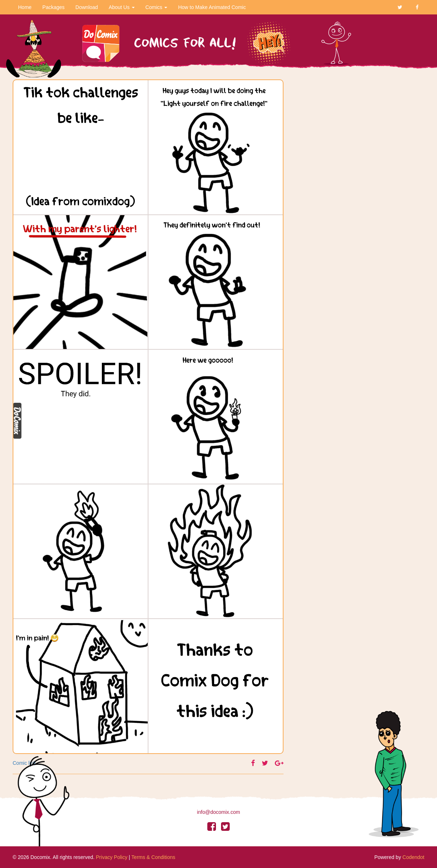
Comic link (24, 763)
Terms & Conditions (153, 857)
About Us (122, 7)
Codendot (413, 857)
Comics (157, 7)
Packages (53, 7)
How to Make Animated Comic (212, 7)
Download (87, 7)
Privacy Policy (112, 857)
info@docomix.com (218, 812)
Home (25, 7)
